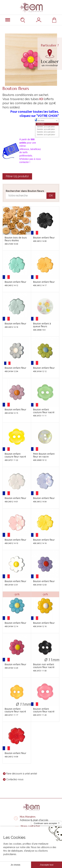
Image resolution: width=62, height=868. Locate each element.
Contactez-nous (15, 779)
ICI (41, 99)
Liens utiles (31, 844)
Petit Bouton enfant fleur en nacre (44, 455)
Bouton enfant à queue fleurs (42, 325)
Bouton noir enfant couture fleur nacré (44, 666)
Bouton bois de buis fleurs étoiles (16, 239)
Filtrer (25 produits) (17, 176)
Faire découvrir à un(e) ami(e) (22, 774)
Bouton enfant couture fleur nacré (44, 411)
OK (51, 196)
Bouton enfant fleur (44, 238)
